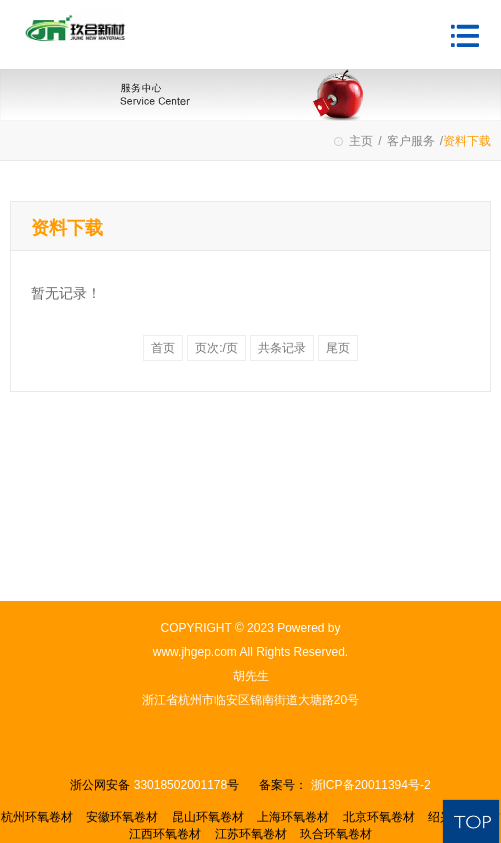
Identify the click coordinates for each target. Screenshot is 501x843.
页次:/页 (216, 348)
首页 (163, 348)
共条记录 (282, 348)
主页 (361, 141)
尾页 (338, 348)
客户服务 (411, 141)
